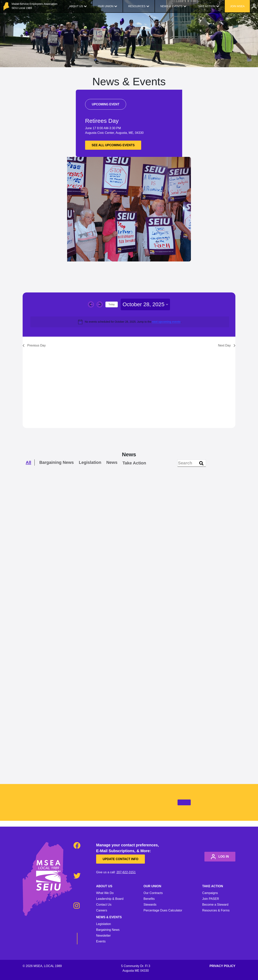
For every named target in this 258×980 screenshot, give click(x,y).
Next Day (227, 345)
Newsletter (103, 936)
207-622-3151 (126, 872)
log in (219, 857)
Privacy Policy (222, 966)
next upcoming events (166, 322)
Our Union (106, 6)
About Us (76, 6)
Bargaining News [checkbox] (56, 463)
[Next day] (100, 304)
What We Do (105, 893)
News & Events (171, 6)
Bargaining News (108, 930)
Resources (137, 6)
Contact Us (104, 905)
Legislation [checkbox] (90, 463)
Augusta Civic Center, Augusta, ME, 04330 (114, 133)
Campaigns (210, 893)
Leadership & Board (110, 899)
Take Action (206, 6)
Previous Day (34, 345)
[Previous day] (91, 304)
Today (112, 304)
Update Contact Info (122, 859)
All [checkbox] (28, 463)
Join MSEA (237, 6)
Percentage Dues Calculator (163, 910)
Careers (102, 910)
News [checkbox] (112, 463)
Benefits (149, 899)
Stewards (150, 905)
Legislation (104, 924)
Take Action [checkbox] (134, 463)
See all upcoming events (115, 145)
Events (101, 941)
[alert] (130, 322)
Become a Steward (215, 905)
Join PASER (211, 899)
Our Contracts (153, 893)
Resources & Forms (216, 910)
